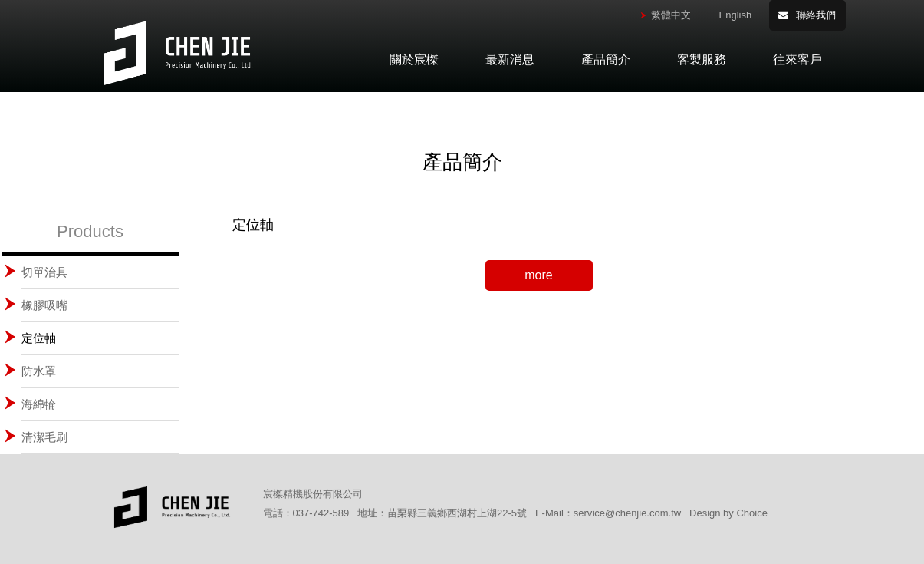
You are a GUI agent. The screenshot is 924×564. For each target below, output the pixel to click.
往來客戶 (797, 59)
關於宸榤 (414, 59)
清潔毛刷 (44, 437)
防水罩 (39, 371)
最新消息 (510, 59)
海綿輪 (39, 404)
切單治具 (44, 272)
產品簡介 (606, 59)
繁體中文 (671, 15)
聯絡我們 (816, 15)
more (538, 275)
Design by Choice (728, 513)
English (736, 15)
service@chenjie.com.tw (627, 513)
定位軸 (39, 338)
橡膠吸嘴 (44, 305)
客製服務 (702, 59)
